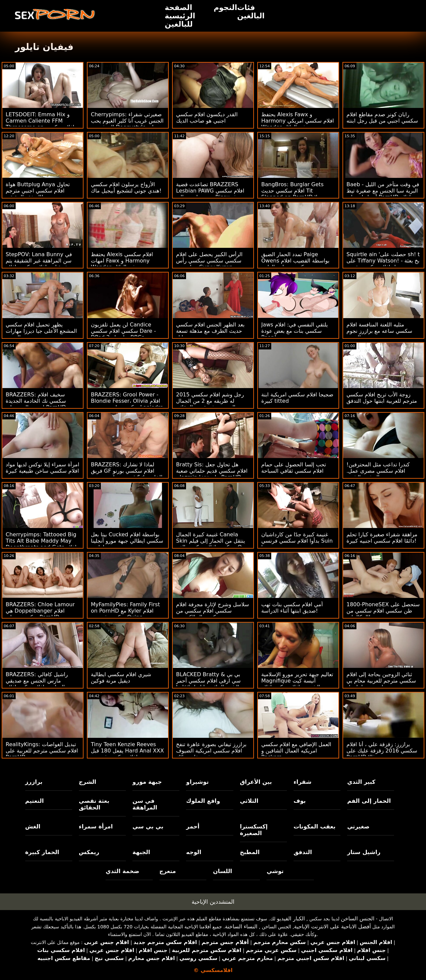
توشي (275, 871)
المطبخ (250, 852)
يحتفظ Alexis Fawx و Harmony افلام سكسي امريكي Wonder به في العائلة (298, 121)
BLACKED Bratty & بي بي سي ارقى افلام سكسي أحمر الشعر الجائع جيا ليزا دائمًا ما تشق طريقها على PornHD (208, 684)
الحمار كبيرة (42, 852)
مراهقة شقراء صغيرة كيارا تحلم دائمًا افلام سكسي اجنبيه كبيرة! (382, 538)
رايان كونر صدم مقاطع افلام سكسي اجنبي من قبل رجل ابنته (382, 118)
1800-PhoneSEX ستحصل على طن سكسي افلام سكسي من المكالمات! (383, 611)
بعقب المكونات (315, 826)
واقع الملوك (203, 801)
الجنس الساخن (358, 919)
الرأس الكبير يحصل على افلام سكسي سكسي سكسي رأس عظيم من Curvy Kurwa (209, 261)
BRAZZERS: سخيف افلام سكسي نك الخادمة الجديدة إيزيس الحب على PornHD (36, 401)
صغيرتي (358, 826)
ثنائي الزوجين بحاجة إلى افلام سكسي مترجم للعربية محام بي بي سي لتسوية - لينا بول (381, 681)
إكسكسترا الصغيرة (254, 830)
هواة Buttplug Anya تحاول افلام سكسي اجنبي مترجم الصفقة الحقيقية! (38, 191)
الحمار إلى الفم (369, 801)
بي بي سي (148, 826)
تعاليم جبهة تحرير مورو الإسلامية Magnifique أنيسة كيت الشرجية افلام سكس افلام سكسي (297, 684)
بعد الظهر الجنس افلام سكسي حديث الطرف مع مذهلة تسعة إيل (210, 331)
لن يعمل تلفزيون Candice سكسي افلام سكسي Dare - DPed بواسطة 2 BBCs (123, 331)
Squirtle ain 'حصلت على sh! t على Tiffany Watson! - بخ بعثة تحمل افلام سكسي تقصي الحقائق (383, 264)
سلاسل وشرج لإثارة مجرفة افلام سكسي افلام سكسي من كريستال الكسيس (213, 611)
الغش (33, 826)
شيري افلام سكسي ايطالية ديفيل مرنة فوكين (121, 678)
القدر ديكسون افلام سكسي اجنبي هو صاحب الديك (207, 118)
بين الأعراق (256, 782)
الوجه (194, 852)
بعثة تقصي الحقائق (94, 804)
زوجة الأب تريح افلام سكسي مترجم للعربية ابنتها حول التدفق (382, 398)
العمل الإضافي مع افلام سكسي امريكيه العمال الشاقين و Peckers (296, 751)
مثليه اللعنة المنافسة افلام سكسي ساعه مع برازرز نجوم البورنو (379, 331)
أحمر (193, 826)
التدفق (303, 852)
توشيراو (197, 782)
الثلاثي (249, 801)
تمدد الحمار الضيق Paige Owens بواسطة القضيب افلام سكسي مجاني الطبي (295, 261)
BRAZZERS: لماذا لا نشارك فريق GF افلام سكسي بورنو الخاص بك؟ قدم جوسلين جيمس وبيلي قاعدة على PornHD (127, 474)
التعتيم (35, 801)
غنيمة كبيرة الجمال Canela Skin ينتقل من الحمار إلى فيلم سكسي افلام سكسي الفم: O (211, 541)
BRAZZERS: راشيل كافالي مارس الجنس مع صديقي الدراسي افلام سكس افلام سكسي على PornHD (37, 684)
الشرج (88, 782)
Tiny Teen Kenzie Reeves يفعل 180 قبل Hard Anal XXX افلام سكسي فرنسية (127, 751)
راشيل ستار (364, 852)
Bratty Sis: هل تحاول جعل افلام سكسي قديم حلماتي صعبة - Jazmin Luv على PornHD (212, 471)
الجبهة (141, 852)
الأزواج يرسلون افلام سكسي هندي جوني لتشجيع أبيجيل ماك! (126, 188)
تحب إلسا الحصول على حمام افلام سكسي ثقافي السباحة (294, 468)
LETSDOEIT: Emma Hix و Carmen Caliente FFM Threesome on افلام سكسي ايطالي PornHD (40, 124)
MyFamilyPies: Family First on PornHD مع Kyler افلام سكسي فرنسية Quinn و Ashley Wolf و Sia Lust (125, 614)
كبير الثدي (361, 782)
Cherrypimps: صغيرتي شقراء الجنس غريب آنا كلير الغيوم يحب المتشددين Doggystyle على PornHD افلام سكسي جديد (127, 124)
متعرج (168, 871)
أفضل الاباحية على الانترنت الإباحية (333, 927)
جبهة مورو (147, 782)
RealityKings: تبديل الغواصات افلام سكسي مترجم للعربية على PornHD (42, 751)
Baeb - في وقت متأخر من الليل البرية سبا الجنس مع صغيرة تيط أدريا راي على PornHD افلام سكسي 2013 (383, 194)
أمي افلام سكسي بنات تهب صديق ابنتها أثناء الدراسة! (292, 608)
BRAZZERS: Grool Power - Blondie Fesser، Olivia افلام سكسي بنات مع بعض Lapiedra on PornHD (127, 404)
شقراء (303, 782)
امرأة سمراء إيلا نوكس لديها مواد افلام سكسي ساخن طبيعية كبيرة (42, 468)
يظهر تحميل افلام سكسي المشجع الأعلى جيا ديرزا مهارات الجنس (41, 331)
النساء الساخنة (241, 927)
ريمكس (89, 852)
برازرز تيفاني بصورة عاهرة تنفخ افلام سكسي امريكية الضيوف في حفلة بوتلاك (211, 751)
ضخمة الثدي (122, 871)
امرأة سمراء (96, 826)
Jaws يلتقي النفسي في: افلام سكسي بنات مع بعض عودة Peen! (295, 331)
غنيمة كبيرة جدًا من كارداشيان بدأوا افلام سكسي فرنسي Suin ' (297, 541)
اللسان (222, 871)
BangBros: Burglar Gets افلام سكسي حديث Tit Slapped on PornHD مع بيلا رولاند (295, 194)
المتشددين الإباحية (213, 902)
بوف (300, 801)
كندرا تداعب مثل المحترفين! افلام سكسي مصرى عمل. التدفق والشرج (378, 471)
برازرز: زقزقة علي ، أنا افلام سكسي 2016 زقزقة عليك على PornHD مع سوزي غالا (382, 751)
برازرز (34, 782)
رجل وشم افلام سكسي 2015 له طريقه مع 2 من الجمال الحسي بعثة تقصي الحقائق (210, 401)
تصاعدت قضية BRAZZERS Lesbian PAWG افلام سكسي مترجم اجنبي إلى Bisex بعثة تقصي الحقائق (210, 194)
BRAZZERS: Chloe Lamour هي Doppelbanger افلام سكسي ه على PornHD (40, 611)
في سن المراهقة (145, 804)
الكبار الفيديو (291, 919)
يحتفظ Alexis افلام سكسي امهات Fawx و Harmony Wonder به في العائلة (122, 261)
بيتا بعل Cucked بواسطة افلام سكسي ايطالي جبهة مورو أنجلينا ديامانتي (127, 541)
